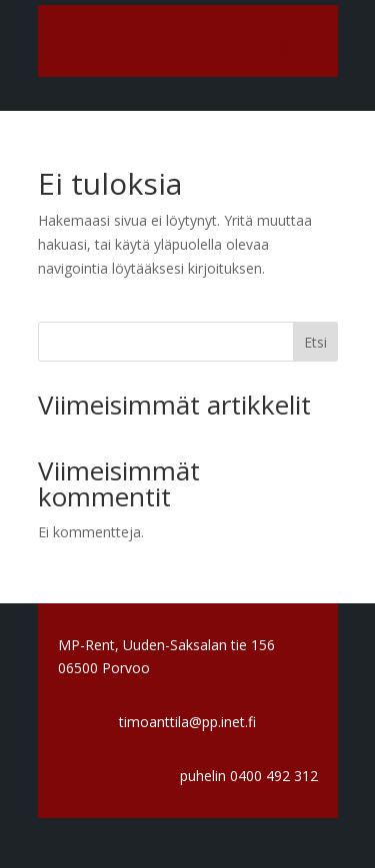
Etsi (315, 342)
